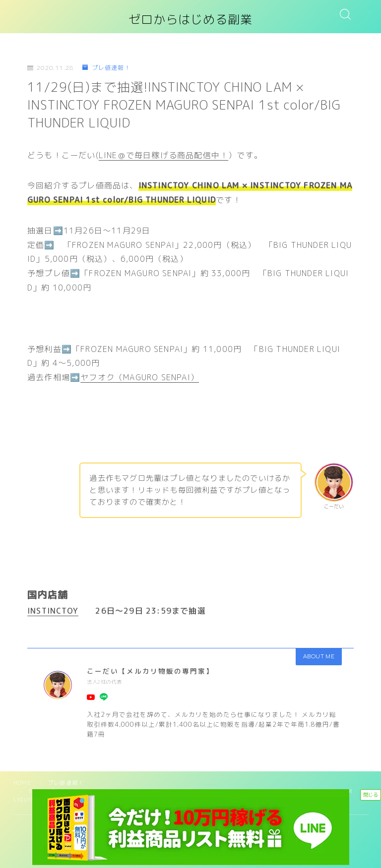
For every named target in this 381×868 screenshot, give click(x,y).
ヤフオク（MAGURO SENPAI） (140, 377)
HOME (22, 783)
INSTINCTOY (53, 611)
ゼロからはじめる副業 (190, 20)
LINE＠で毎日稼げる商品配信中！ (163, 155)
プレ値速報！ (106, 68)
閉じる (371, 795)
